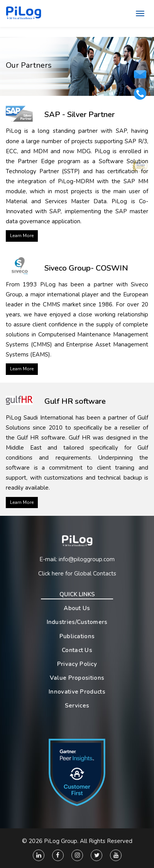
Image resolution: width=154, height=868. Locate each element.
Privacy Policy (77, 664)
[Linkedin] (39, 855)
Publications (77, 636)
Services (77, 706)
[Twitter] (96, 855)
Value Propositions (77, 678)
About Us (77, 608)
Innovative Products (77, 692)
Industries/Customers (77, 622)
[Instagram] (77, 855)
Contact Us (77, 650)
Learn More (22, 236)
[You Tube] (116, 855)
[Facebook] (58, 855)
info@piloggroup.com (87, 559)
